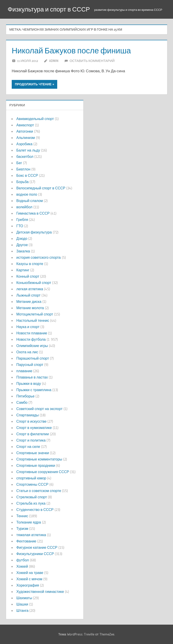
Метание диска (29, 302)
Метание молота (30, 308)
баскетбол (25, 156)
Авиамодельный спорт (35, 119)
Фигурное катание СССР (37, 547)
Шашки (22, 604)
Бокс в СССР (27, 175)
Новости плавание (32, 333)
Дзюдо (22, 238)
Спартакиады (28, 415)
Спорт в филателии (33, 434)
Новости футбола (31, 339)
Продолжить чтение (33, 84)
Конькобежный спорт (34, 283)
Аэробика (24, 144)
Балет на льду (28, 150)
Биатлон (23, 169)
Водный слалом (30, 201)
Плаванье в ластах (32, 377)
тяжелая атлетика (31, 535)
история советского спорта (39, 257)
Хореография (28, 585)
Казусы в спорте (30, 264)
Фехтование (26, 541)
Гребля (22, 220)
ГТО (20, 226)
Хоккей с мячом (29, 579)
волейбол (24, 207)
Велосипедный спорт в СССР (41, 188)
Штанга (23, 610)
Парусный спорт (30, 365)
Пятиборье (26, 396)
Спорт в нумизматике (34, 428)
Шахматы (24, 598)
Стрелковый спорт (32, 497)
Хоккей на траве (30, 573)
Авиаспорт (25, 125)
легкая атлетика (30, 289)
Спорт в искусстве (32, 421)
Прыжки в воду (29, 383)
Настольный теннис (33, 320)
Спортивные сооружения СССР (43, 472)
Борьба (23, 182)
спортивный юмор (31, 478)
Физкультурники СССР (35, 554)
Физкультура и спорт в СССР (49, 9)
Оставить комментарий (92, 61)
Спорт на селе (28, 447)
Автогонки (25, 131)
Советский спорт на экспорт (40, 409)
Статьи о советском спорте (39, 491)
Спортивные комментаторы (39, 459)
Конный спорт (28, 276)
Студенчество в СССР (35, 510)
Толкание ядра (29, 522)
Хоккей (22, 566)
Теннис (22, 516)
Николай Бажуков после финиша (73, 50)
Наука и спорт (28, 327)
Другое (22, 245)
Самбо (22, 402)
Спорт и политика (31, 440)
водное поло (27, 194)
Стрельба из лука (31, 503)
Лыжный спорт (28, 295)
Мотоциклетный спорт (35, 314)
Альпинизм (26, 138)
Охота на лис (27, 352)
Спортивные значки (33, 453)
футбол (23, 560)
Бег (19, 163)
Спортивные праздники (36, 465)
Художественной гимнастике (40, 592)
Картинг (23, 270)
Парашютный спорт (33, 358)
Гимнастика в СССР (33, 213)
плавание (24, 371)
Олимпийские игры (32, 346)
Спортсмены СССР (32, 484)
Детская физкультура (34, 232)
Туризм (22, 528)
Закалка (23, 251)
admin (54, 61)
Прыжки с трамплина (34, 390)
